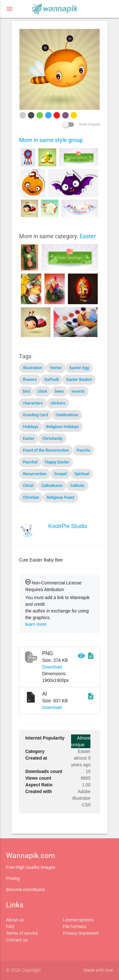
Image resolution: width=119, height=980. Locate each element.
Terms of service (22, 933)
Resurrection (35, 474)
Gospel (60, 474)
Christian (31, 497)
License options (78, 920)
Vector (56, 368)
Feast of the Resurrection (46, 450)
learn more (36, 624)
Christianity (52, 438)
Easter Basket (79, 379)
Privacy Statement (81, 933)
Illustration (33, 368)
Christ (28, 486)
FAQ (10, 926)
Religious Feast (60, 497)
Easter (88, 236)
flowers (30, 379)
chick (42, 391)
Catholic (77, 486)
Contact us (17, 940)
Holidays (31, 427)
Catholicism (52, 486)
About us (15, 920)
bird (26, 391)
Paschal (30, 462)
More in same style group (51, 140)
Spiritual (82, 474)
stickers (58, 403)
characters (33, 403)
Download (52, 667)
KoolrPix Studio (68, 526)
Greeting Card (35, 415)
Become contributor (26, 890)
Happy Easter (57, 462)
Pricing (13, 878)
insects (78, 391)
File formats (75, 926)
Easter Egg (79, 368)
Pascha (83, 450)
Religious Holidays (63, 427)
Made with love (98, 970)
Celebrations (67, 415)
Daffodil (52, 379)
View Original (81, 124)
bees (59, 391)
